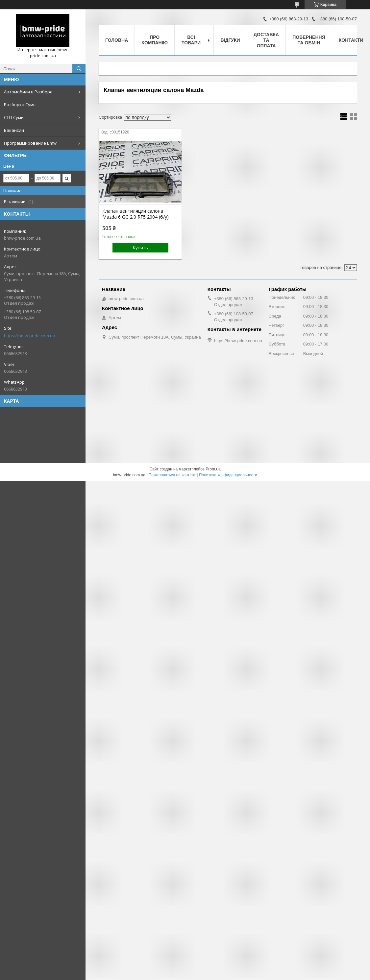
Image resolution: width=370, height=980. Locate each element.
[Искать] (79, 69)
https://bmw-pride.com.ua (30, 336)
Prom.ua (213, 469)
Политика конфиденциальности (228, 475)
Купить (140, 248)
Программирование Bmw (30, 143)
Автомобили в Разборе (28, 92)
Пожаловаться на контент (172, 475)
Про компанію (155, 40)
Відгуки (230, 40)
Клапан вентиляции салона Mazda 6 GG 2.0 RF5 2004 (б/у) (136, 214)
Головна (117, 40)
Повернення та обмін (309, 40)
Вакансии (14, 130)
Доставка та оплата (266, 40)
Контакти (351, 40)
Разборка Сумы (20, 105)
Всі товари (191, 40)
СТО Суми (14, 117)
